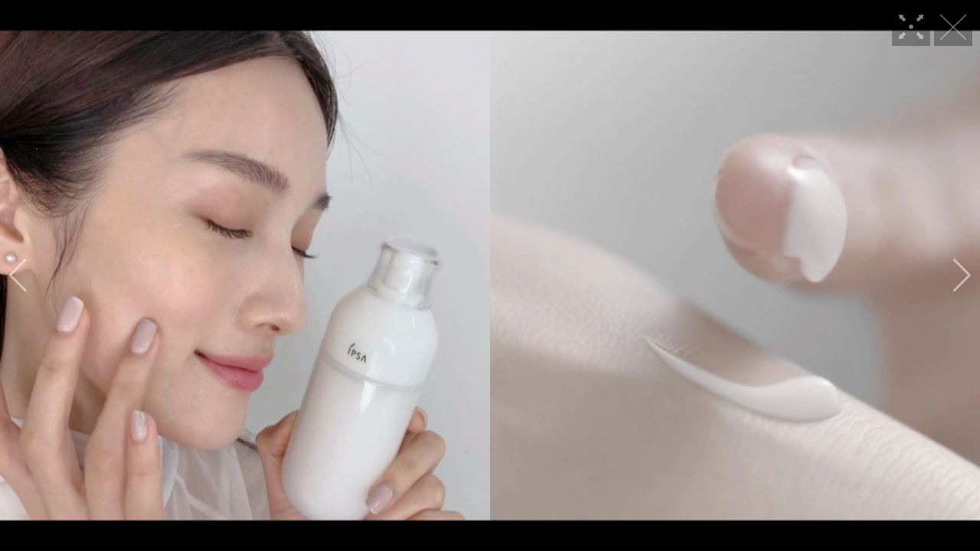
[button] (18, 275)
